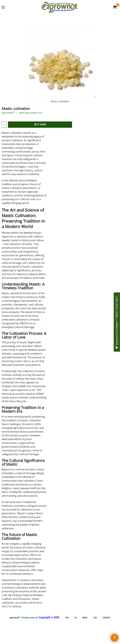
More (68, 133)
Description (56, 133)
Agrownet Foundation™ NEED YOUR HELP (117, 322)
